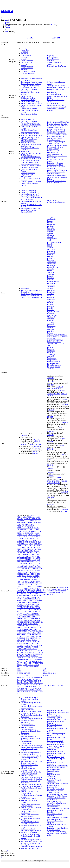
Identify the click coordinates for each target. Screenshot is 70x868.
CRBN (36, 544)
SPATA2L (28, 643)
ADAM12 (20, 519)
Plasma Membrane (27, 61)
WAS (19, 661)
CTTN (38, 546)
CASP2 (30, 535)
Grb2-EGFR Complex (28, 73)
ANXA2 (27, 524)
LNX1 (19, 586)
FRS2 (33, 565)
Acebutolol (51, 294)
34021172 (36, 452)
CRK (40, 544)
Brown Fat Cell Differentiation (57, 170)
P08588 (46, 675)
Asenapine (51, 329)
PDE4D (33, 608)
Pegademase (25, 288)
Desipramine (51, 290)
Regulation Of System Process (57, 719)
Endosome (24, 54)
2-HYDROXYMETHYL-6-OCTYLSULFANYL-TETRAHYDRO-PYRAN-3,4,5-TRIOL (58, 343)
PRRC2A (32, 620)
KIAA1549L (36, 581)
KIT (23, 583)
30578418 (57, 481)
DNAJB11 (20, 551)
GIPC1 (66, 589)
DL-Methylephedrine (54, 363)
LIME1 (32, 585)
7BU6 (53, 685)
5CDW (35, 690)
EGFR (19, 556)
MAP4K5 (31, 588)
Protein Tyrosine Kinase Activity (31, 711)
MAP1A (39, 586)
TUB (29, 656)
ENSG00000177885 (23, 673)
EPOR (35, 558)
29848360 (38, 445)
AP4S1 (32, 524)
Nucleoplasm (25, 50)
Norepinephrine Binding (55, 741)
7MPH (41, 692)
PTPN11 (34, 622)
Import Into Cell (52, 787)
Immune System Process (29, 811)
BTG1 (19, 533)
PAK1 (23, 606)
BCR (30, 531)
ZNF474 (31, 667)
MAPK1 (37, 588)
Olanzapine (51, 235)
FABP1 (28, 562)
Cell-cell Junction (27, 62)
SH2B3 (39, 633)
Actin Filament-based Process (57, 803)
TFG (19, 652)
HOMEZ (20, 574)
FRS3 (38, 565)
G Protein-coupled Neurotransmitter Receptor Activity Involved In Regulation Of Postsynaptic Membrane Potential (57, 107)
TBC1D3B (34, 649)
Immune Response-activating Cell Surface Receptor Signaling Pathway (32, 758)
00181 (45, 671)
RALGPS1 (29, 626)
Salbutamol (51, 280)
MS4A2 (20, 595)
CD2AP (33, 538)
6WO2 (36, 692)
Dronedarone (51, 326)
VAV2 (27, 659)
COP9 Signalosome (27, 66)
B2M (38, 530)
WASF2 (29, 661)
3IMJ (40, 685)
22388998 (50, 431)
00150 (19, 671)
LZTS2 (34, 586)
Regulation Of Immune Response (32, 795)
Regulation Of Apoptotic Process (31, 840)
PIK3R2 (20, 613)
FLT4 (26, 565)
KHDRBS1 (35, 579)
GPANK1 (34, 569)
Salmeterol (51, 274)
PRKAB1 (20, 618)
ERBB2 (23, 560)
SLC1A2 (29, 640)
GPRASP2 (58, 591)
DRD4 (29, 553)
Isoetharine (51, 226)
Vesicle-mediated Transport (56, 743)
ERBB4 (34, 560)
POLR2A (37, 615)
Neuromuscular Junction (55, 821)
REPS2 (28, 629)
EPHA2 (37, 556)
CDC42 (19, 540)
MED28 (20, 592)
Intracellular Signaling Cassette (31, 784)
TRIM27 (40, 654)
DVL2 (19, 554)
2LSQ (45, 685)
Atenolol (50, 237)
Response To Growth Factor (30, 848)
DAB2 (24, 547)
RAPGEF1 (36, 626)
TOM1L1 (40, 652)
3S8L (36, 688)
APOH (19, 526)
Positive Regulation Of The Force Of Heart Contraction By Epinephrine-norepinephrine (58, 127)
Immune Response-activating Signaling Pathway (30, 816)
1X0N (39, 681)
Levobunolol (51, 297)
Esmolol (50, 221)
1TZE (35, 681)
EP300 (32, 556)
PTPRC (35, 624)
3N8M (23, 688)
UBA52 (19, 658)
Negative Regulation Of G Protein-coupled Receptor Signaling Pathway (56, 791)
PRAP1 (34, 617)
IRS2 (38, 576)
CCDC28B (25, 537)
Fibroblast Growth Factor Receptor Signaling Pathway (30, 131)
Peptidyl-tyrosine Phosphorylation (32, 786)
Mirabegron (51, 351)
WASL (34, 661)
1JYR (23, 681)
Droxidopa (51, 331)
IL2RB (19, 576)
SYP (28, 649)
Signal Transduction (27, 119)
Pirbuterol (50, 304)
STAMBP (33, 645)
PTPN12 (40, 622)
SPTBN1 (20, 645)
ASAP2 (25, 530)
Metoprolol (51, 232)
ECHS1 (28, 554)
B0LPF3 (20, 675)
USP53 (34, 658)
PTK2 (19, 622)
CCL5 (31, 537)
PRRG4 (38, 620)
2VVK (19, 685)
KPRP (32, 583)
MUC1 (32, 597)
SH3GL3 (46, 594)
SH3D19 (38, 635)
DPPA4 (19, 553)
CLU (39, 542)
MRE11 (36, 594)
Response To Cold (53, 151)
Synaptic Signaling (53, 771)
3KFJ (26, 686)
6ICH (19, 692)
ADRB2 (38, 519)
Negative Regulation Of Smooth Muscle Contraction (57, 818)
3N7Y (40, 686)
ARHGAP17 (31, 526)
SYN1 (29, 647)
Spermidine (51, 322)
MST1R (29, 595)
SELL (41, 631)
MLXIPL (30, 594)
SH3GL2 (61, 593)
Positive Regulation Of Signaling (31, 779)
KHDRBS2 (21, 581)
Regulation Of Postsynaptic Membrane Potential (56, 173)
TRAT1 (30, 654)
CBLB (38, 535)
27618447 (50, 481)
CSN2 (34, 546)
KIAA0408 (28, 581)
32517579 (35, 439)
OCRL (26, 604)
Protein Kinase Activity (28, 799)
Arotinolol (51, 356)
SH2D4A (26, 635)
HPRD (7, 32)
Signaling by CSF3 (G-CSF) (30, 194)
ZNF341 (25, 667)
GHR (25, 569)
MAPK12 (20, 590)
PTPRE (19, 626)
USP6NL (39, 658)
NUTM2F (20, 604)
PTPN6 (25, 624)
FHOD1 (39, 563)
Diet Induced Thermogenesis (56, 131)
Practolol (50, 308)
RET (32, 629)
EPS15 (39, 558)
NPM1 (34, 602)
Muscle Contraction (54, 805)
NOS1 (56, 593)
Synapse (50, 773)
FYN (26, 567)
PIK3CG (33, 611)
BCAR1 (20, 531)
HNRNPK (36, 572)
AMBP (30, 522)
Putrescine (51, 320)
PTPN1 (29, 622)
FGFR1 (26, 563)
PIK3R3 (25, 613)
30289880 (60, 445)
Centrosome (25, 57)
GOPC (45, 591)
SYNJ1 (19, 649)
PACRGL (36, 604)
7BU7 (58, 685)
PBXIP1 (36, 606)
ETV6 (23, 562)
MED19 (38, 590)
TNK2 (34, 652)
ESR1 (19, 562)
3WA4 (23, 690)
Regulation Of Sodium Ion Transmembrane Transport (56, 745)
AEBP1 (19, 521)
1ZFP (19, 683)
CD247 (23, 538)
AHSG (32, 521)
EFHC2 (33, 554)
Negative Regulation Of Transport (58, 808)
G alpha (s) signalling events (56, 202)
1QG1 (31, 681)
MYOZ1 (32, 599)
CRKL (19, 546)
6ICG (40, 690)
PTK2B (24, 622)
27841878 (57, 394)
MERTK (29, 592)
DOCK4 (36, 551)
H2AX (32, 570)
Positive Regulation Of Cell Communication (30, 792)
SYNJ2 (24, 649)
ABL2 (29, 517)
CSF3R (29, 546)
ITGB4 (34, 578)
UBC (24, 658)
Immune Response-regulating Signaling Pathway (30, 805)
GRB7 (19, 570)
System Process (52, 800)
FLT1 (19, 565)
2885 (19, 669)
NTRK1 (39, 602)
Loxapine (50, 244)
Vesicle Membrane (27, 68)
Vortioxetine (51, 354)
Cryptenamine (52, 264)
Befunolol (50, 353)
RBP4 (40, 627)
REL (19, 629)
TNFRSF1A (28, 652)
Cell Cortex (25, 64)
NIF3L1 (24, 602)
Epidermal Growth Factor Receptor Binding (29, 90)
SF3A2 (19, 633)
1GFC (23, 679)
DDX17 (25, 549)
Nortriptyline (51, 249)
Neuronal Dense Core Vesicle (57, 66)
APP (23, 526)
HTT (31, 574)
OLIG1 (31, 604)
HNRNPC (29, 572)
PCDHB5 (20, 608)
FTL (23, 567)
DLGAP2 (61, 589)
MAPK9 (33, 590)
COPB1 (19, 544)
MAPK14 (27, 590)
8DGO (19, 693)
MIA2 (19, 594)
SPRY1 (34, 643)
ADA (38, 517)
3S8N (40, 688)
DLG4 (55, 589)
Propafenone (51, 292)
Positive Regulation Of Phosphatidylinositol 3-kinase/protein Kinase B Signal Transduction (31, 730)
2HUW (40, 683)
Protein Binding (26, 96)
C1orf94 (24, 533)
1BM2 (23, 677)
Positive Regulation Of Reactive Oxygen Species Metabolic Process (31, 183)
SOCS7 (38, 642)
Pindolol (50, 276)
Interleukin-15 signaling (29, 191)
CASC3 (25, 535)
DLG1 (51, 589)
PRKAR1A (27, 618)
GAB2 (34, 567)
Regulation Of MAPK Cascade (31, 157)
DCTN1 (33, 547)
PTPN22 (20, 624)
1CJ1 (32, 677)
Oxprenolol (51, 319)
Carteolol (50, 248)
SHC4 (27, 638)
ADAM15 (27, 519)
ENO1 (28, 556)
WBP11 (38, 661)
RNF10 (19, 631)
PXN (24, 626)
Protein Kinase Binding (28, 100)
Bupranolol (51, 349)
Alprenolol (51, 269)
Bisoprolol (51, 256)
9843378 (54, 25)
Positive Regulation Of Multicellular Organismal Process (32, 830)
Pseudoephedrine (53, 267)
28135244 (64, 394)
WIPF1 (36, 663)
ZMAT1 (20, 667)
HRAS (28, 574)
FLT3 (23, 565)
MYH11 (20, 599)
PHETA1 (38, 610)
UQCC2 (29, 658)
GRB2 (30, 38)
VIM (35, 659)
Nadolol (50, 296)
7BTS (49, 685)
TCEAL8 (27, 651)
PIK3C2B (27, 611)
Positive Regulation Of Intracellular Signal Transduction (31, 776)
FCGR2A (39, 562)
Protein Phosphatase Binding (30, 102)
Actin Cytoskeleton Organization (31, 135)
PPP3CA (29, 617)
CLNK (35, 542)
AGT (28, 521)
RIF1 (40, 629)
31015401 (50, 465)
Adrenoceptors (52, 200)
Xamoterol (51, 369)
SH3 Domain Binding (28, 98)
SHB (32, 636)
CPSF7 (31, 544)
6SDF (23, 692)
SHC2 (19, 638)
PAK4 (32, 606)
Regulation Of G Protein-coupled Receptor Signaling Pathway (58, 767)
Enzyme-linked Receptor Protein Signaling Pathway (31, 707)
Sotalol (49, 246)
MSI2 (24, 595)
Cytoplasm (24, 52)
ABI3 (37, 515)
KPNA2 (27, 583)
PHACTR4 (27, 610)
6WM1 (31, 692)
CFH (36, 540)
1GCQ (19, 679)
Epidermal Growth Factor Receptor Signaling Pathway (30, 122)
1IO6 (40, 679)
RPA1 (30, 631)
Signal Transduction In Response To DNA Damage (31, 154)
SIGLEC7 (39, 638)
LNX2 (23, 586)
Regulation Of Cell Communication (27, 743)
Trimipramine (52, 262)
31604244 (37, 441)
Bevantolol (51, 306)
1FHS (36, 677)
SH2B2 (34, 633)
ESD (38, 560)
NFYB (40, 601)
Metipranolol (51, 299)
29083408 (63, 438)
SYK (25, 647)
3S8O (19, 690)
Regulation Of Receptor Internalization (55, 726)
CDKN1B (25, 540)
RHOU (36, 629)
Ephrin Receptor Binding (29, 114)
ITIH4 (38, 578)
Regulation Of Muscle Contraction (54, 776)
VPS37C (40, 659)
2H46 (32, 683)
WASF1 (23, 661)
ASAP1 (19, 530)
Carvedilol (51, 288)
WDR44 (30, 663)
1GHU (32, 679)
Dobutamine (51, 265)
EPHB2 (25, 558)
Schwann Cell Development (30, 134)
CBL (34, 535)
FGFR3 (31, 563)
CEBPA (31, 540)
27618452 (50, 394)
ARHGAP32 (21, 528)
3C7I (32, 685)
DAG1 (28, 547)
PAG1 (19, 606)
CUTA (19, 547)
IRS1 (34, 576)
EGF (37, 554)
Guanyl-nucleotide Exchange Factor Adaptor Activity (30, 86)
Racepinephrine (52, 360)
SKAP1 (23, 640)
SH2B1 (29, 633)
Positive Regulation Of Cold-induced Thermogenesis (56, 182)
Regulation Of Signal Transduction (28, 721)
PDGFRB (20, 610)
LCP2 (27, 585)
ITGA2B (23, 578)
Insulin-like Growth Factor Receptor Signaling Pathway (30, 163)
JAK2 (26, 579)
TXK (32, 656)
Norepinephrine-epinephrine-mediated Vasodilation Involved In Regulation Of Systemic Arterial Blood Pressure (57, 135)
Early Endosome (52, 57)
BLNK (34, 531)
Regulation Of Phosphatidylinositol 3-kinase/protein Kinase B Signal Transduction (31, 737)
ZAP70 (25, 665)
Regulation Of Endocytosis (56, 757)
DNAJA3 (38, 549)
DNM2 (31, 551)
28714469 (31, 445)
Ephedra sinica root (53, 312)
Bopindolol (51, 347)
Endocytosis (51, 732)
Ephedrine (51, 313)
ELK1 (23, 556)
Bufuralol (50, 333)
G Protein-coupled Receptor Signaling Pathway (56, 143)
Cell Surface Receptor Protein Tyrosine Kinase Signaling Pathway (30, 699)
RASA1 (25, 627)
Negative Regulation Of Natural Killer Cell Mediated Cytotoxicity (32, 159)
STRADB (20, 647)
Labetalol (50, 255)
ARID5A (37, 528)
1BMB (28, 677)
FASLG (33, 562)
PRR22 (38, 618)
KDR (30, 579)
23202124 (60, 387)
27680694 (57, 389)
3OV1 (27, 688)
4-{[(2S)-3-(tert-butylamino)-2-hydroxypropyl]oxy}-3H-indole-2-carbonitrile (57, 337)
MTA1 (23, 597)
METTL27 (39, 592)
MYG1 (37, 597)
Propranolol (51, 253)
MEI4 (24, 592)
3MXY (35, 686)
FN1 (30, 565)
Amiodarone (51, 287)
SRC (25, 645)
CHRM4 (20, 542)
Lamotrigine (51, 251)
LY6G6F (29, 586)
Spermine (50, 217)
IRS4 (19, 578)
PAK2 (27, 606)
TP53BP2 (20, 654)
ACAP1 (34, 517)
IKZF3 (38, 574)
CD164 (35, 537)
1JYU (27, 681)
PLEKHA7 (37, 613)
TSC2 (19, 656)
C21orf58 (30, 533)
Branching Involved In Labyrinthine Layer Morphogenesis (28, 175)
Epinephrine (51, 258)
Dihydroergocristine (54, 367)
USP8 (19, 659)
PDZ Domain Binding (54, 94)
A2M (33, 515)
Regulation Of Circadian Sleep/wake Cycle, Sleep (55, 164)
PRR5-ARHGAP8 (23, 620)
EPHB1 (19, 558)
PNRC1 (25, 615)
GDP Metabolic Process (55, 814)
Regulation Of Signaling (29, 726)
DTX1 (33, 553)
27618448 (50, 449)
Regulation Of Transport (55, 711)
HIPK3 (24, 572)
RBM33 (36, 627)
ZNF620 (37, 667)
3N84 (19, 688)
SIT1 (19, 640)
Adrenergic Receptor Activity (57, 86)
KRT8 (36, 583)
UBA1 (36, 656)
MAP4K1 (25, 588)
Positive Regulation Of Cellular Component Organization (31, 773)
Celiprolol (50, 324)
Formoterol (51, 278)
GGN (21, 569)
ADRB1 (56, 38)
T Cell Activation (26, 146)
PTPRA (30, 624)
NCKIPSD (26, 601)
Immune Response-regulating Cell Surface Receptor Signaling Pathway (32, 749)
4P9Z (31, 690)
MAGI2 (46, 593)
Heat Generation (52, 152)
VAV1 (23, 659)
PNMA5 (20, 615)
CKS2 (31, 542)
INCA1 (24, 576)
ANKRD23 (21, 524)
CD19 (40, 537)
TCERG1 (33, 651)
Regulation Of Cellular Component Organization (29, 769)
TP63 (25, 654)
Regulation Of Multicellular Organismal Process (30, 823)
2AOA (23, 683)
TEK (38, 651)
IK (34, 574)
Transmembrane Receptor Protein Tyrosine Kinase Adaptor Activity (32, 83)
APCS (37, 524)
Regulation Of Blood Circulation (58, 828)
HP (24, 574)
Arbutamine (51, 285)
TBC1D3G (20, 651)
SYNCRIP (35, 647)
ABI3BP (20, 517)
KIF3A (19, 583)
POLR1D (31, 615)
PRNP (33, 618)
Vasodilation (51, 778)
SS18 (28, 645)
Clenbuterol (51, 317)
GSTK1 (24, 570)
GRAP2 (40, 569)
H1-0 (28, 570)
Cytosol (23, 59)
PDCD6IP (27, 608)
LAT (40, 583)
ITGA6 (29, 578)
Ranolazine (51, 228)
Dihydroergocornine (54, 361)
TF (41, 651)
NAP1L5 (20, 601)
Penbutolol (51, 310)
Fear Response (52, 158)
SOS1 (19, 643)
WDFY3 (20, 663)
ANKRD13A (37, 522)
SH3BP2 (32, 635)
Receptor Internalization (29, 143)
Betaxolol (50, 223)
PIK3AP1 (20, 611)
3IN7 (19, 686)
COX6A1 (25, 544)
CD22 (19, 538)
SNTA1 (27, 642)
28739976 (50, 396)
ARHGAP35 (29, 528)
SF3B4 (24, 633)
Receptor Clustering (54, 769)
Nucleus (24, 48)
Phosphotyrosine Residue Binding (32, 78)
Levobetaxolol (52, 358)
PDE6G (38, 608)
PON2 (24, 617)
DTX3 (38, 553)
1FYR (40, 677)
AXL (34, 530)
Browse (7, 22)
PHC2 (33, 610)
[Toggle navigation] (2, 18)
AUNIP (30, 530)
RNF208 (25, 631)
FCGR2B (20, 563)
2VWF (24, 685)
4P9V (27, 690)
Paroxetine (51, 260)
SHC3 (23, 638)
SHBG (36, 636)
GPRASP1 (51, 591)
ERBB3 (29, 560)
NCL (32, 601)
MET (34, 592)
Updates (7, 27)
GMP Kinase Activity (54, 801)
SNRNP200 (21, 642)
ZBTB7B (36, 665)
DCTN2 (39, 547)
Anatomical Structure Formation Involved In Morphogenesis (31, 167)
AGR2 (24, 521)
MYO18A (26, 599)
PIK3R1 (39, 611)
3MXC (30, 686)
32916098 (59, 428)
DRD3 (24, 553)
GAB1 (30, 567)
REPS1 (23, 629)
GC (18, 569)
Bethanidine (51, 224)
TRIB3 (35, 654)
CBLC (19, 537)
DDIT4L (20, 549)
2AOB (27, 683)
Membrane (24, 70)
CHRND (26, 542)
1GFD (28, 679)
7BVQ (62, 685)
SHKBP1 (33, 638)
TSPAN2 (24, 656)
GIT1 (29, 569)
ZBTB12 (30, 665)
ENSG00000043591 (50, 673)
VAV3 (31, 659)
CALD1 (20, 535)
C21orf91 (36, 533)
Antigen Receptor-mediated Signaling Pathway (30, 766)
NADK (37, 599)
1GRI (36, 679)
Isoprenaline (51, 283)
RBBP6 (30, 627)
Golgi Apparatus (26, 55)
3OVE (32, 688)
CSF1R (24, 546)
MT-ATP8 (35, 595)
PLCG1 (31, 613)
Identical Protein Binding (29, 109)
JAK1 (22, 579)
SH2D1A (20, 635)
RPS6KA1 (35, 631)
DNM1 (26, 551)
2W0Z (28, 685)
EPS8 (19, 560)
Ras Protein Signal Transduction (31, 125)
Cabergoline (51, 230)
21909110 (61, 390)
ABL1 (25, 517)
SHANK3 (27, 636)
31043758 (50, 389)
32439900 (59, 478)
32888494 (50, 476)
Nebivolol (50, 328)
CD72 (38, 538)
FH (35, 563)
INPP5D (29, 576)
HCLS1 (37, 570)
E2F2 (23, 554)
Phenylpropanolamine (54, 242)
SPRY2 (39, 643)
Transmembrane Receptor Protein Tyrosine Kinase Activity (32, 762)
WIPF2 (40, 663)
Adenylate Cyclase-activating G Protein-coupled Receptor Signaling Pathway (57, 147)
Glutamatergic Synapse (55, 718)
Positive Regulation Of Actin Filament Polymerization (30, 138)
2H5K (36, 683)
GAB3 (39, 567)
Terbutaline (51, 272)
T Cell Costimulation (28, 141)
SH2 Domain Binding (28, 754)
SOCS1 (32, 642)
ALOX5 (25, 522)
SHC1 (41, 636)
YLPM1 (20, 665)
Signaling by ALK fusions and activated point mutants (31, 209)
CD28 (28, 538)
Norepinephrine (52, 239)
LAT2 (19, 585)
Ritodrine (50, 271)
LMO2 (37, 585)
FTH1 (19, 567)
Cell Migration (26, 845)
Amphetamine (52, 219)
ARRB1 (46, 589)
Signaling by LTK (27, 212)
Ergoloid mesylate (53, 281)
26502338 (24, 445)
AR (26, 526)
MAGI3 (51, 593)
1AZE (19, 677)
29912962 (65, 405)
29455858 (65, 399)
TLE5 (22, 652)
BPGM (39, 531)
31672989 (37, 446)
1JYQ (19, 681)
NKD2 (29, 602)
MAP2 (19, 588)
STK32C (40, 645)
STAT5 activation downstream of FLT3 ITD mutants (31, 199)
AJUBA (37, 521)
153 (45, 669)
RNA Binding (25, 80)
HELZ (19, 572)
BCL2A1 (25, 531)
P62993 (25, 675)
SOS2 (23, 643)
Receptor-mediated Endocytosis (57, 794)
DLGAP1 (31, 549)
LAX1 (23, 585)
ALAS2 (19, 522)
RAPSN (20, 627)
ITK (18, 579)
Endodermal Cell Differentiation (31, 144)
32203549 (37, 448)
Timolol (50, 240)
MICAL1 (24, 594)
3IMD (36, 685)
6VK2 (27, 692)
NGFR (19, 602)
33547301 (25, 436)
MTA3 (27, 597)
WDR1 (25, 663)
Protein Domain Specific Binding (32, 103)
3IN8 (22, 686)
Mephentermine (52, 315)
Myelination (25, 151)
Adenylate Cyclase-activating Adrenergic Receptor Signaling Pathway (57, 177)
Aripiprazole (51, 301)
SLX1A (34, 640)
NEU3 (36, 601)
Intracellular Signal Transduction (31, 719)
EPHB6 (30, 558)
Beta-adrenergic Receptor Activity (58, 87)
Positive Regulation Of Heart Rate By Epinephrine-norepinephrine (58, 123)
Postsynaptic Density (54, 716)
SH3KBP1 (20, 636)
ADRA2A (60, 587)
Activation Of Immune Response (31, 847)
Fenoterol (50, 303)
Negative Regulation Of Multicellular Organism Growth (57, 155)
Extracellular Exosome (28, 71)
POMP (19, 617)
